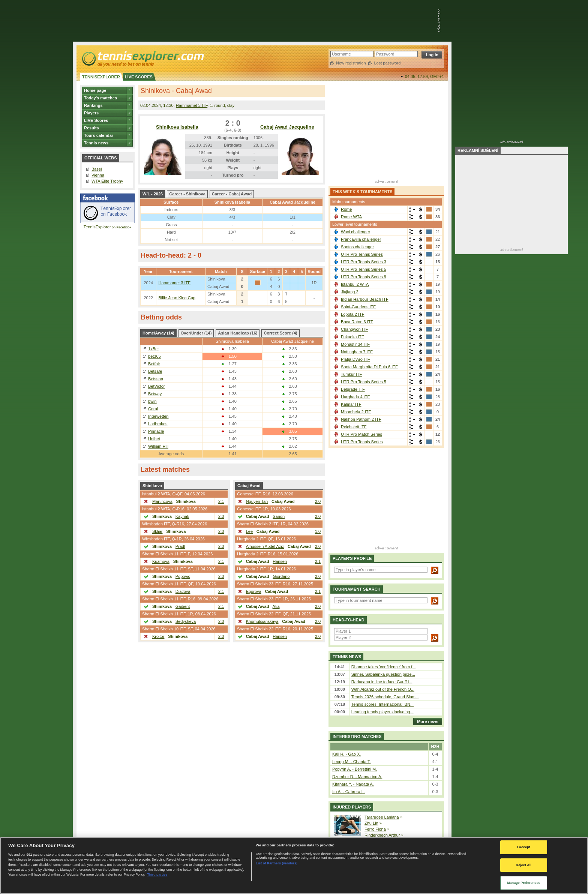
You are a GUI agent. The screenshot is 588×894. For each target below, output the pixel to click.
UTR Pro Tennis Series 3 (364, 262)
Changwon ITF (354, 329)
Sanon (279, 516)
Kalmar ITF (351, 404)
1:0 (318, 531)
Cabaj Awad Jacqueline (287, 127)
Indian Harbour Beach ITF (365, 299)
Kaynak (182, 516)
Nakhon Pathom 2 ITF (361, 419)
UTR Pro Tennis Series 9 (364, 277)
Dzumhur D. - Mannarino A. (357, 777)
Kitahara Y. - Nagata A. (353, 784)
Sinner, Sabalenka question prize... (383, 674)
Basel (97, 169)
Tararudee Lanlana (382, 817)
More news (426, 721)
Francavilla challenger (361, 239)
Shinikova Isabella (177, 127)
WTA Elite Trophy (107, 181)
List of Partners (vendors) (277, 863)
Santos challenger (357, 247)
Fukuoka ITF (352, 337)
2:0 (221, 516)
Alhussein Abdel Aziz (265, 546)
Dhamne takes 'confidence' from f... (384, 667)
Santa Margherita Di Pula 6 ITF (369, 367)
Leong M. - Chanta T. (352, 762)
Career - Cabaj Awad (232, 194)
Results (91, 128)
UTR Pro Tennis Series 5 (364, 269)
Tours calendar (99, 135)
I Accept (524, 847)
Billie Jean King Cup (177, 298)
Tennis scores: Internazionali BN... (382, 704)
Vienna (98, 175)
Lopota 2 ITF (352, 314)
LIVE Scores (96, 120)
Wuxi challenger (355, 232)
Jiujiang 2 (349, 292)
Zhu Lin (371, 823)
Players (91, 113)
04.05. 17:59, (424, 76)
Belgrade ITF (353, 389)
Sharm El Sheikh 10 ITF (164, 629)
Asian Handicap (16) (238, 333)
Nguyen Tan (257, 501)
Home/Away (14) (158, 333)
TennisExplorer (97, 227)
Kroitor (158, 636)
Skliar (157, 531)
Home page (95, 90)
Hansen (280, 561)
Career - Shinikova (187, 194)
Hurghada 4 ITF (355, 397)
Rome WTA (351, 217)
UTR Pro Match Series (361, 434)
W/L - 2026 (153, 194)
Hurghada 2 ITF (251, 539)
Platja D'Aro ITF (355, 359)
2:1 (221, 501)
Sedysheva (186, 621)
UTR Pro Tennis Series (362, 254)
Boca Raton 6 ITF (357, 322)
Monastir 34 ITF (355, 344)
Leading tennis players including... (382, 712)
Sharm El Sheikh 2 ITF (257, 524)
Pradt (180, 546)
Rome (346, 209)
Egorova (254, 591)
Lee (249, 531)
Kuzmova (161, 561)
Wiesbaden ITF (156, 524)
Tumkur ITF (351, 374)
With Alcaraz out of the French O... (383, 689)
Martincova (162, 501)
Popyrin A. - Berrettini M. (355, 769)
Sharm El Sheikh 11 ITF (164, 554)
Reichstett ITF (354, 427)
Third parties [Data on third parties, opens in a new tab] (157, 874)
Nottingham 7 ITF (357, 352)
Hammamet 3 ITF (192, 105)
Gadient (183, 606)
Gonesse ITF (249, 494)
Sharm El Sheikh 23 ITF (259, 584)
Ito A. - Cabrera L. (349, 792)
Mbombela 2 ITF (356, 412)
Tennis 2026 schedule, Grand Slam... (385, 697)
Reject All (524, 865)
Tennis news (96, 143)
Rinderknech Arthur (382, 835)
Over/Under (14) (196, 333)
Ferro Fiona (375, 829)
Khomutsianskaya (262, 621)
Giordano (281, 576)
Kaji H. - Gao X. (346, 754)
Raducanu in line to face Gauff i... (382, 682)
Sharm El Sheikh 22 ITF (259, 614)
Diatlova (183, 591)
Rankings (93, 105)
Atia (276, 606)
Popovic (183, 576)
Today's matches (100, 98)
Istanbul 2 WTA (156, 494)
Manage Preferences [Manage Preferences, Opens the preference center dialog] (524, 883)
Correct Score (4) (280, 333)
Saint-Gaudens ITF (358, 307)
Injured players (352, 807)
